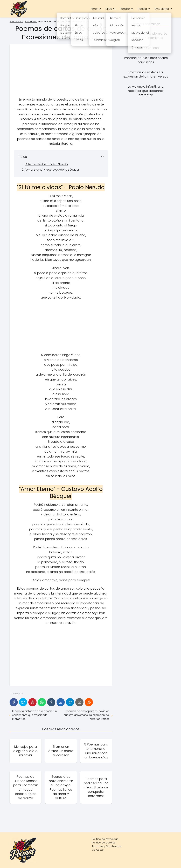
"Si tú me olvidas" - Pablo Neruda (46, 164)
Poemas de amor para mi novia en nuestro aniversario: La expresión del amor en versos (87, 715)
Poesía (142, 9)
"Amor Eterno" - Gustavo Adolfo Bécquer (52, 170)
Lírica (109, 9)
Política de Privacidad (105, 839)
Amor (94, 9)
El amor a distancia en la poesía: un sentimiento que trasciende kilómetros (35, 715)
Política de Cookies (104, 843)
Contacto (98, 850)
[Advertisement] (61, 72)
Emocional (162, 9)
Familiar (125, 9)
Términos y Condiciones (107, 846)
